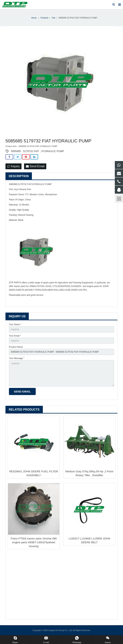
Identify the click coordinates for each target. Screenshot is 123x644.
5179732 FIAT (31, 151)
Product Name (16, 347)
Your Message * (17, 358)
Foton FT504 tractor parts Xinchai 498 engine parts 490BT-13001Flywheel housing (34, 542)
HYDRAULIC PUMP (53, 151)
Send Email (35, 166)
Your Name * (15, 324)
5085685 (16, 151)
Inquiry (13, 166)
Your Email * (15, 336)
